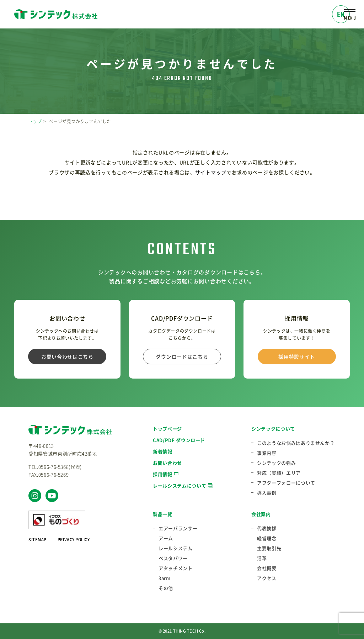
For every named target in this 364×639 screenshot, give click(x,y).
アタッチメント (176, 568)
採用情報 (163, 474)
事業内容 (267, 453)
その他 (166, 588)
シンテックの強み (276, 463)
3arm (165, 578)
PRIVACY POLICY (74, 540)
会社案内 (261, 514)
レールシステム (176, 548)
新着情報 (163, 451)
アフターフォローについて (286, 483)
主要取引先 (269, 548)
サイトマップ (211, 172)
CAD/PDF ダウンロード (179, 440)
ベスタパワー (173, 558)
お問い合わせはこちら (67, 357)
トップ (35, 121)
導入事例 (267, 493)
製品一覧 (163, 514)
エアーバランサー (178, 528)
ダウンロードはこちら (182, 357)
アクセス (267, 578)
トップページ (167, 429)
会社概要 (267, 568)
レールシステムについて (180, 485)
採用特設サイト (297, 357)
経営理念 (267, 538)
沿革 (262, 558)
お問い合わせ (167, 463)
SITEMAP (38, 540)
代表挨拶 (267, 528)
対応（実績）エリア (279, 473)
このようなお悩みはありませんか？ (296, 443)
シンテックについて (273, 429)
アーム (166, 538)
